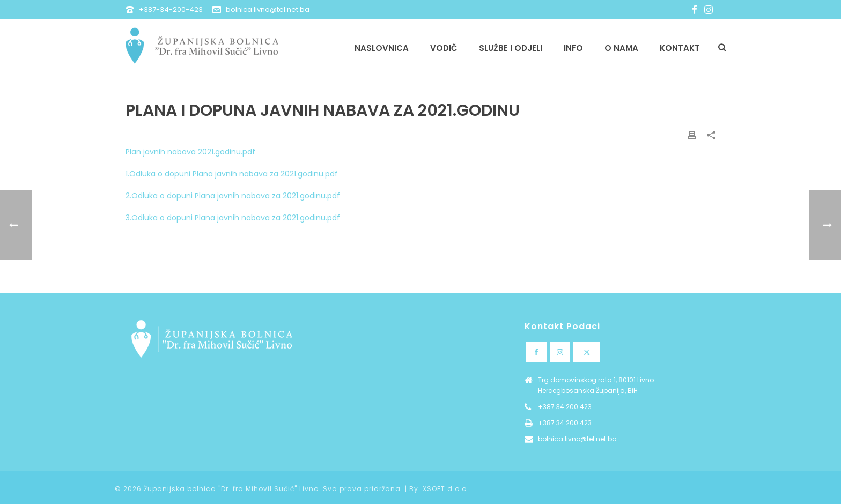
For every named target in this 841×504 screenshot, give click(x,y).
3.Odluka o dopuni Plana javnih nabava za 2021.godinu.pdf (233, 218)
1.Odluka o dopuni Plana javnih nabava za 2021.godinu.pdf (232, 174)
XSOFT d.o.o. (446, 489)
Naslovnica (382, 48)
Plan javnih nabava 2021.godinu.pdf (190, 152)
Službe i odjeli (511, 48)
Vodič (444, 48)
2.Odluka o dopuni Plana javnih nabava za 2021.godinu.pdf (233, 196)
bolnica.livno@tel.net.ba (268, 9)
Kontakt (680, 48)
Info (573, 48)
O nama (621, 48)
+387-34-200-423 (171, 9)
